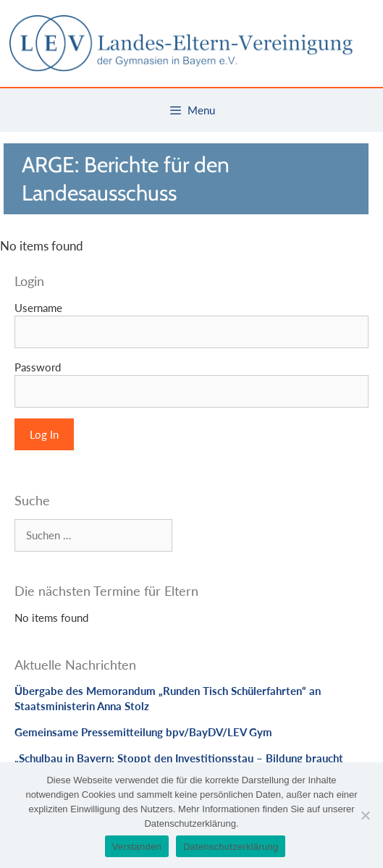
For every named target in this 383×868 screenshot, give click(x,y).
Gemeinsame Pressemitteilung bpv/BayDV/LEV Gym (143, 732)
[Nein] (365, 815)
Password (38, 367)
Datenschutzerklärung (231, 847)
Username (38, 308)
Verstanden (137, 847)
